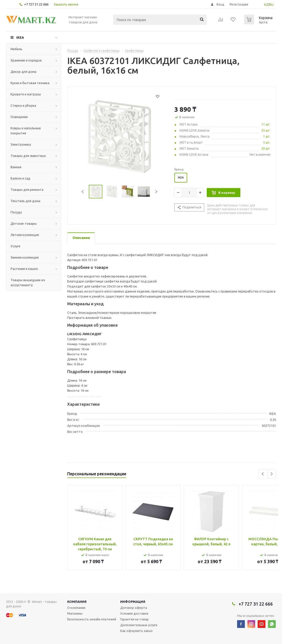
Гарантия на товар (134, 619)
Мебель (16, 49)
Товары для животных (28, 156)
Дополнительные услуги (139, 625)
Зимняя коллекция (25, 257)
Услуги (15, 246)
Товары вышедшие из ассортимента (28, 282)
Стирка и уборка (23, 105)
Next (156, 192)
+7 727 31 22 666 (36, 4)
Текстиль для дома (25, 201)
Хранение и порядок (26, 60)
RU (271, 5)
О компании (76, 608)
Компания (77, 602)
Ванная (16, 167)
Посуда (16, 212)
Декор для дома (23, 72)
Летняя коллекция (25, 235)
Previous (83, 192)
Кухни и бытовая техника (30, 83)
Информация (133, 602)
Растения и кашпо (24, 269)
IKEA (20, 37)
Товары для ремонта (27, 190)
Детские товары (24, 223)
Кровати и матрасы (26, 94)
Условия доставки (134, 613)
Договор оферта (134, 608)
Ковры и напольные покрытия (26, 131)
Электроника (21, 144)
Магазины (75, 613)
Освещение (19, 117)
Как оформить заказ (136, 631)
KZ (266, 5)
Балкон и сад (20, 178)
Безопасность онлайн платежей (92, 619)
